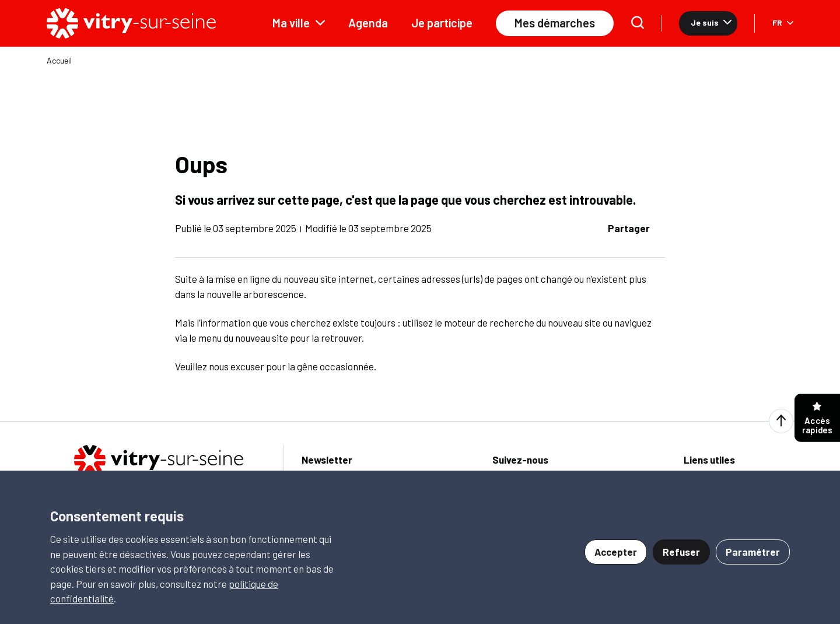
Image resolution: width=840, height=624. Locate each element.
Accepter (616, 552)
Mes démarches (555, 23)
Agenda (368, 23)
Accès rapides (817, 418)
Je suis (711, 23)
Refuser (681, 552)
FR (783, 22)
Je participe (442, 23)
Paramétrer (753, 552)
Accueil (59, 61)
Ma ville (299, 23)
